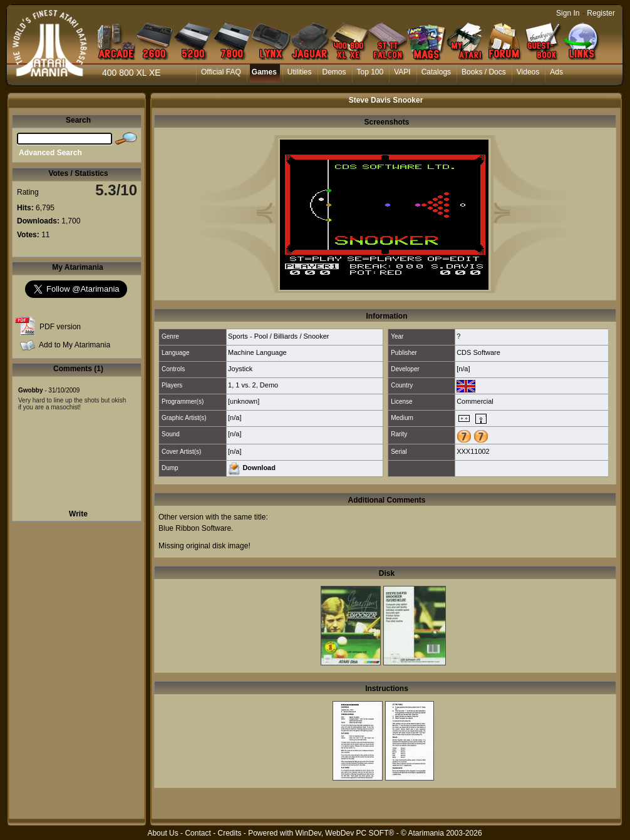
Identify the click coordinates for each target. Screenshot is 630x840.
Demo (269, 385)
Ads (556, 72)
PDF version (60, 327)
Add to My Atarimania (75, 345)
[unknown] (244, 401)
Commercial (475, 401)
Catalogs (436, 72)
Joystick (240, 369)
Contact (198, 833)
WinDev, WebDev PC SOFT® (345, 833)
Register (601, 13)
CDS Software (478, 352)
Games (264, 72)
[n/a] (463, 369)
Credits (229, 833)
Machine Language (257, 352)
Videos (528, 72)
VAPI (402, 72)
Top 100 (370, 72)
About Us (163, 833)
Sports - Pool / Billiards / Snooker (278, 336)
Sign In (568, 13)
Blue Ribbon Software (195, 528)
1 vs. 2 (245, 385)
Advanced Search (50, 153)
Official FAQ (221, 72)
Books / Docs (484, 72)
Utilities (300, 72)
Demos (334, 72)
